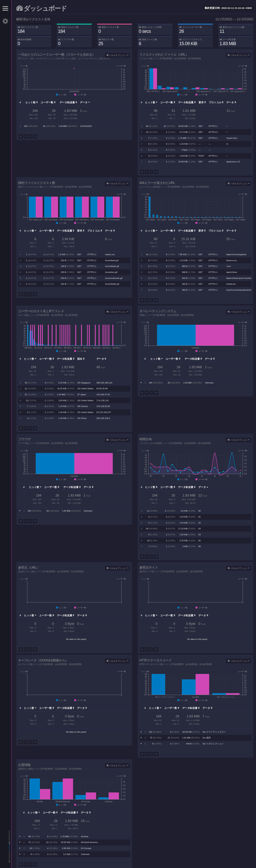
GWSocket (9, 836)
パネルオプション (117, 55)
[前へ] (26, 136)
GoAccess (9, 855)
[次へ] (30, 136)
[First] (21, 136)
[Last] (35, 136)
